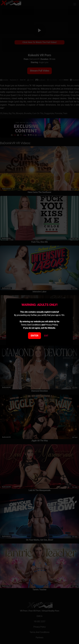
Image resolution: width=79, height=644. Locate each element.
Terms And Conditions (31, 325)
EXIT (46, 336)
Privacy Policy (51, 325)
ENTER (35, 336)
